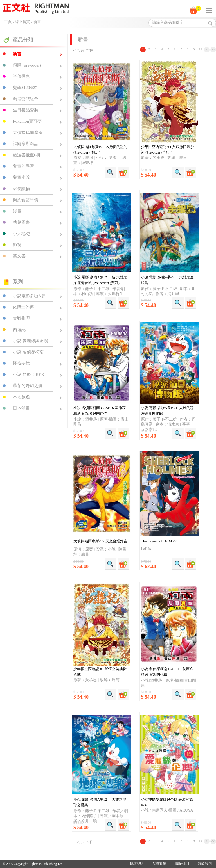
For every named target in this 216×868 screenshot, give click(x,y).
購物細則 (182, 864)
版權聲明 (137, 864)
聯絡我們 (205, 864)
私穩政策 (159, 864)
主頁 (8, 22)
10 (200, 49)
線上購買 (22, 22)
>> (213, 49)
